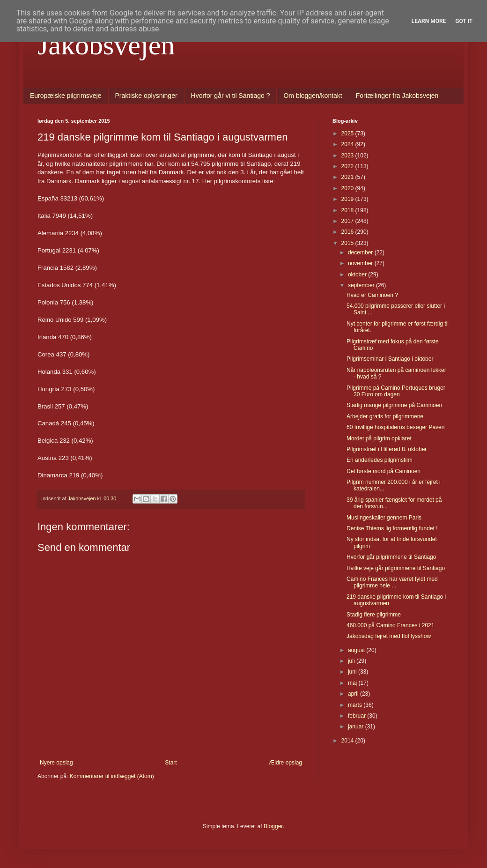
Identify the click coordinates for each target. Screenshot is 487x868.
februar (358, 716)
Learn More (429, 21)
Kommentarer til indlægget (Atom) (112, 776)
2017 (348, 221)
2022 (348, 166)
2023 (348, 156)
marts (356, 705)
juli (352, 661)
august (357, 650)
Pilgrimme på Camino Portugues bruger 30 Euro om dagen (396, 391)
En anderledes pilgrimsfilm (380, 460)
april (354, 694)
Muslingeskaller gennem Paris (384, 518)
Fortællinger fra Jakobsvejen (397, 96)
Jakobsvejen (106, 45)
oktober (358, 274)
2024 (348, 144)
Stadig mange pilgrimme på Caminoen (394, 405)
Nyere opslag (56, 763)
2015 (348, 243)
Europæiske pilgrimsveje (66, 96)
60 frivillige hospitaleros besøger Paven (395, 427)
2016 (348, 232)
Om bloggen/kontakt (313, 96)
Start (171, 763)
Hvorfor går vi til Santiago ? (231, 96)
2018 (348, 210)
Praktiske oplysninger (146, 96)
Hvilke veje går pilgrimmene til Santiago (396, 568)
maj (353, 683)
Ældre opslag (285, 763)
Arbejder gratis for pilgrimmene (385, 416)
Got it (464, 21)
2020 (348, 188)
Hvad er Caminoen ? (372, 295)
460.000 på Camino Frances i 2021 (390, 625)
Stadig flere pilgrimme (374, 615)
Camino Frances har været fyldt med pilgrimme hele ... (392, 582)
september (362, 285)
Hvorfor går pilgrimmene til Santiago (391, 557)
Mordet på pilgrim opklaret (379, 438)
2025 (348, 134)
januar (357, 727)
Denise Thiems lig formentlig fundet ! (392, 528)
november (361, 263)
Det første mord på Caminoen (384, 471)
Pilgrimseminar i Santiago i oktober (390, 359)
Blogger (273, 826)
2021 (348, 177)
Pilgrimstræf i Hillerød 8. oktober (387, 449)
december (361, 252)
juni (353, 672)
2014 (348, 741)
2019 (348, 199)
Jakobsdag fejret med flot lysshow (389, 636)
